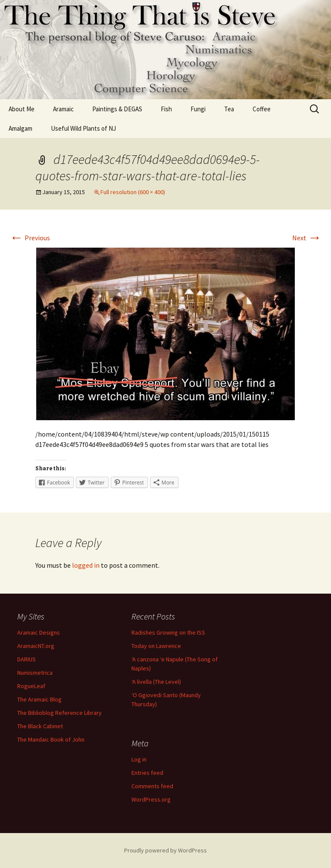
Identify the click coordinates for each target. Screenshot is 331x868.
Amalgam (20, 128)
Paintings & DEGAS (117, 109)
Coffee (262, 109)
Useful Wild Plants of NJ (83, 128)
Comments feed (152, 786)
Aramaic (63, 109)
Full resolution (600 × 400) (133, 192)
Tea (229, 109)
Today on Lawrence (156, 646)
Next (307, 238)
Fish (166, 109)
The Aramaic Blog (39, 699)
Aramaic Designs (39, 632)
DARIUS (27, 659)
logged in (86, 565)
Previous (30, 238)
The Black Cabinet (40, 726)
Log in (139, 759)
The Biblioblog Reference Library (59, 713)
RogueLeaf (31, 686)
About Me (22, 109)
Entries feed (147, 773)
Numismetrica (35, 673)
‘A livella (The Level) (156, 682)
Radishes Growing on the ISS (168, 632)
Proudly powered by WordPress (165, 850)
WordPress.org (151, 799)
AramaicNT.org (36, 646)
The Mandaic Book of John (51, 739)
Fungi (198, 109)
